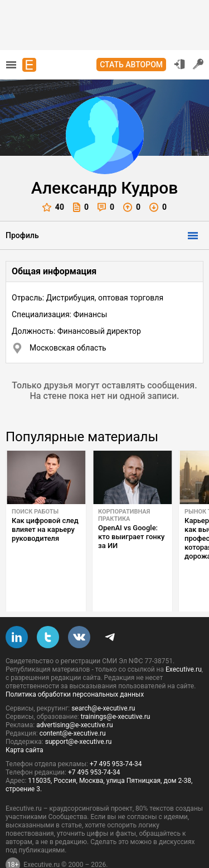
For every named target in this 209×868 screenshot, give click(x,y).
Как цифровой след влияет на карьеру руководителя (45, 529)
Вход (179, 64)
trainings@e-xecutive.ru (116, 691)
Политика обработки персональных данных (75, 668)
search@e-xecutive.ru (103, 682)
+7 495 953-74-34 (116, 738)
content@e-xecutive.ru (73, 707)
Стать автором (131, 65)
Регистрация (198, 64)
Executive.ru (184, 643)
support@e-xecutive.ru (79, 716)
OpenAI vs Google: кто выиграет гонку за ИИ (131, 537)
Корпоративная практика (124, 515)
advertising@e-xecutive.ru (74, 699)
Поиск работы (35, 512)
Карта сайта (25, 724)
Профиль (22, 235)
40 (53, 207)
